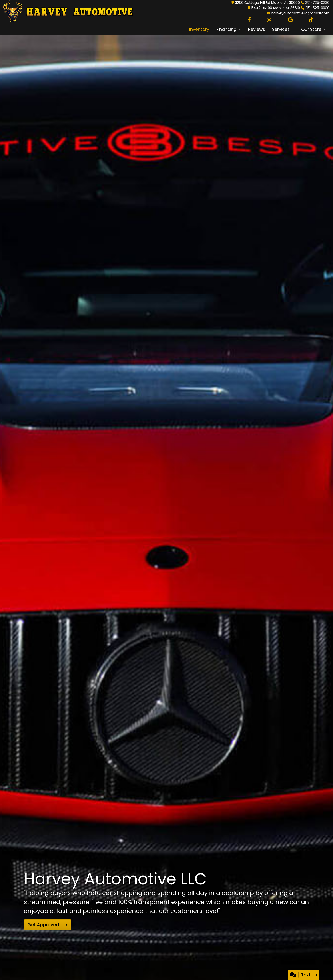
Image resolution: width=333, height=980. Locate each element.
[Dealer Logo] (67, 12)
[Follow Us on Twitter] (269, 20)
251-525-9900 (317, 8)
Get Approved (48, 925)
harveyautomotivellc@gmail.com (300, 13)
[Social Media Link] (311, 20)
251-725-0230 (317, 3)
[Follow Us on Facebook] (249, 20)
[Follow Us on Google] (290, 20)
